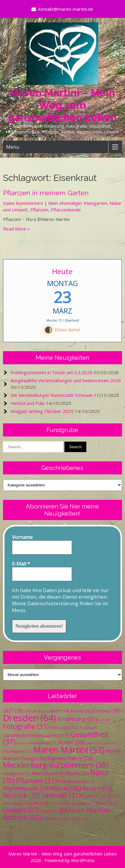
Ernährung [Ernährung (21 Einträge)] (77, 719)
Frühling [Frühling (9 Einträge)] (88, 728)
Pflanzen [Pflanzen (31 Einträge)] (37, 780)
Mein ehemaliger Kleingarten (78, 203)
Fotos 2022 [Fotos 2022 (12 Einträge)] (64, 727)
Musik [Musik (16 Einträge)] (78, 773)
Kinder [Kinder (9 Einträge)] (24, 743)
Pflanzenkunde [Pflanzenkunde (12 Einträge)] (76, 781)
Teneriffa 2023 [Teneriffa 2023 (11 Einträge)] (39, 803)
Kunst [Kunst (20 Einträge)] (71, 742)
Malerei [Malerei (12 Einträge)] (21, 751)
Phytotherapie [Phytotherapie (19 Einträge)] (26, 788)
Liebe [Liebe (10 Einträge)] (93, 743)
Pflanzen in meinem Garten (46, 193)
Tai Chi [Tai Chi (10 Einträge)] (110, 796)
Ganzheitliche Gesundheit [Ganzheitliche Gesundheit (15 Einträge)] (36, 735)
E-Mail (21, 564)
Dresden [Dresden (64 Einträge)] (30, 718)
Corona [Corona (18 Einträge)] (107, 710)
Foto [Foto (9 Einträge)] (104, 720)
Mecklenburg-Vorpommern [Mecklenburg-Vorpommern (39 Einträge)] (56, 765)
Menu (13, 147)
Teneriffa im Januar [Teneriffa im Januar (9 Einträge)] (74, 804)
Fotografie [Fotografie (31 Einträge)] (26, 726)
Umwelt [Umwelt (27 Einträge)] (21, 810)
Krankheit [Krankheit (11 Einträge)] (45, 743)
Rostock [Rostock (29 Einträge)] (22, 795)
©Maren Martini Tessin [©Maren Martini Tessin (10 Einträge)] (65, 819)
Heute (62, 271)
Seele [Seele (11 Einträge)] (91, 796)
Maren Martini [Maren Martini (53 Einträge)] (69, 750)
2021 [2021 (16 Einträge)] (13, 711)
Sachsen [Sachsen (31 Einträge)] (61, 795)
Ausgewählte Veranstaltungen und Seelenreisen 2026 (66, 380)
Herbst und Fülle (28, 403)
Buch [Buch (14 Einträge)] (60, 711)
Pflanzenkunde (66, 210)
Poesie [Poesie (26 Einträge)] (66, 788)
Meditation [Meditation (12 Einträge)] (17, 774)
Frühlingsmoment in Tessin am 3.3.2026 (51, 372)
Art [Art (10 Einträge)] (43, 711)
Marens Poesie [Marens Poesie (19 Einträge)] (70, 758)
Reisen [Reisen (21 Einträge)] (97, 788)
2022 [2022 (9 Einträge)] (30, 711)
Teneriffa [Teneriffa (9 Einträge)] (12, 804)
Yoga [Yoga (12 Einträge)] (49, 811)
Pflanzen (39, 210)
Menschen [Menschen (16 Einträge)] (48, 773)
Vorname (22, 537)
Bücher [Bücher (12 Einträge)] (81, 711)
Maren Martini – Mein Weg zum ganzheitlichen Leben (62, 105)
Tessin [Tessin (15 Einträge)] (105, 803)
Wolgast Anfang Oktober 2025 (42, 411)
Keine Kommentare (23, 203)
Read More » (16, 229)
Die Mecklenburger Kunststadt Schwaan (52, 395)
